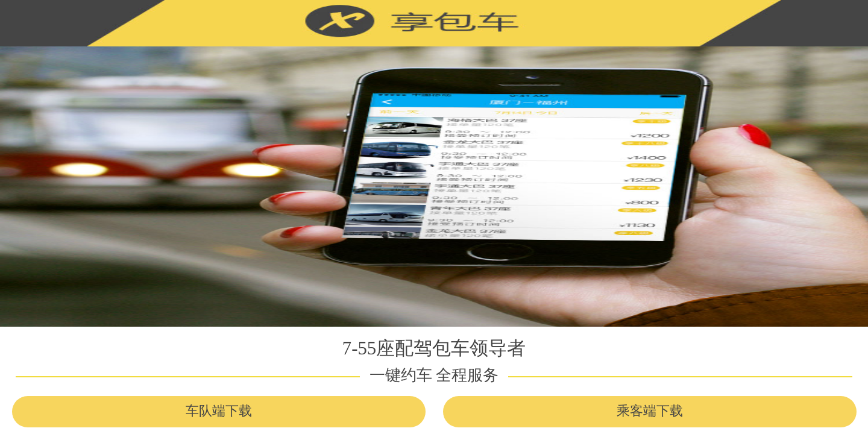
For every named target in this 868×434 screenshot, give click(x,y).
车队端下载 (219, 411)
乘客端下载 (650, 411)
